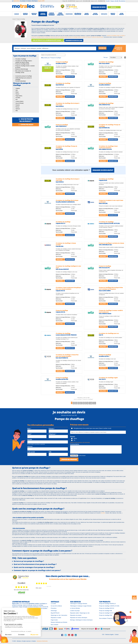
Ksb (17, 99)
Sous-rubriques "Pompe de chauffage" (109, 618)
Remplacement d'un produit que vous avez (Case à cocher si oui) (91, 428)
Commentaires (75, 444)
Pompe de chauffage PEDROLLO (107, 603)
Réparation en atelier (56, 617)
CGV (103, 634)
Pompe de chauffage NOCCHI (107, 608)
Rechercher (103, 48)
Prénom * (52, 428)
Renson (17, 106)
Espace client (114, 1)
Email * (30, 434)
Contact (117, 634)
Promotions (54, 608)
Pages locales (54, 619)
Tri (73, 440)
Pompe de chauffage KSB (105, 610)
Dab (17, 90)
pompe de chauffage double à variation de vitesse (79, 37)
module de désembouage (97, 37)
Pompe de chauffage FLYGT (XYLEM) (108, 612)
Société (108, 1)
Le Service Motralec (75, 608)
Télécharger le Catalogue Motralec (79, 603)
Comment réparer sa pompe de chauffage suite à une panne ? (37, 570)
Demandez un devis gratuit (103, 169)
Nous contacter (55, 624)
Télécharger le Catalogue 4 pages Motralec (81, 605)
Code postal (31, 451)
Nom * (29, 428)
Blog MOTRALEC (55, 612)
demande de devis (99, 7)
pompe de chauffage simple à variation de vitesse (43, 37)
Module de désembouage (22, 68)
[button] (17, 14)
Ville (50, 451)
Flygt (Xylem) (19, 95)
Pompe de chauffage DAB (105, 615)
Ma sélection (122, 1)
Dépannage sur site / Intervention (59, 615)
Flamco (17, 93)
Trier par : (106, 57)
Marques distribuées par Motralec (59, 622)
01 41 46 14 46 (87, 1)
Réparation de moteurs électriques (79, 617)
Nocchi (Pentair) (20, 103)
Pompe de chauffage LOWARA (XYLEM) (109, 605)
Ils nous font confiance (56, 605)
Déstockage (116, 7)
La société (53, 603)
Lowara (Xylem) (19, 101)
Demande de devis (70, 76)
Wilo (17, 110)
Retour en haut (134, 598)
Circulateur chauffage (21, 58)
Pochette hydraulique (21, 80)
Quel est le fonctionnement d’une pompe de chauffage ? (35, 564)
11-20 (96, 402)
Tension (73, 436)
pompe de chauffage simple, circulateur (116, 36)
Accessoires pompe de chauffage (24, 75)
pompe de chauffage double (61, 37)
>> (104, 402)
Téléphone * (52, 434)
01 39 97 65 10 (72, 1)
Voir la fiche (60, 76)
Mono (74, 438)
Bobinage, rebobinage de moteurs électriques (81, 619)
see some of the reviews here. (21, 589)
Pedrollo (18, 104)
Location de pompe (75, 610)
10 (92, 402)
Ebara (17, 91)
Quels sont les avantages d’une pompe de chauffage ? (34, 567)
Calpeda (18, 88)
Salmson (18, 108)
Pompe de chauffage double (22, 63)
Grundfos (18, 97)
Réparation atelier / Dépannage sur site (80, 612)
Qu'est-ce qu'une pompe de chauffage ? (29, 561)
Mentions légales (110, 634)
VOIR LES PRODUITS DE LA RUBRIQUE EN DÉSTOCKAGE (46, 40)
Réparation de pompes (76, 615)
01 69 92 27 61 (102, 1)
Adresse (30, 446)
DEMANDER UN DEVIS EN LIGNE (71, 40)
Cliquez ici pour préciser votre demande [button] (80, 442)
